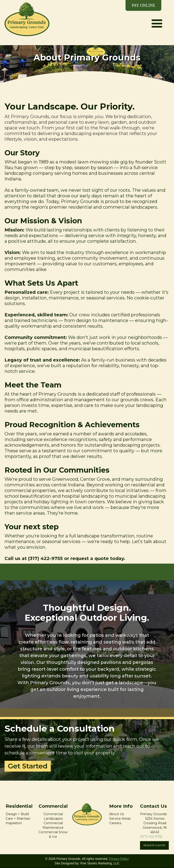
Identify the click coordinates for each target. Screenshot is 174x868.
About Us (117, 814)
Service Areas (120, 819)
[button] (157, 18)
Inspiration (14, 823)
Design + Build (17, 814)
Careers (115, 823)
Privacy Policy (119, 859)
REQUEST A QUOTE (154, 845)
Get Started (28, 766)
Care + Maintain (18, 819)
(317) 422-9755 (151, 837)
